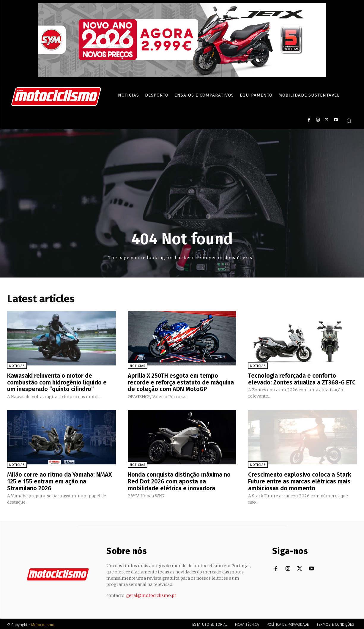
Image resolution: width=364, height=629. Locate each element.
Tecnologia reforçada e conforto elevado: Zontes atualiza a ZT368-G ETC (302, 379)
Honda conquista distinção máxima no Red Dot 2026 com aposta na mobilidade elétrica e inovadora (179, 480)
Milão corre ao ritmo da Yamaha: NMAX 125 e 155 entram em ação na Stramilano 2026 (59, 480)
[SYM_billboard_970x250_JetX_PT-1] (182, 76)
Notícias (17, 366)
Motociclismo (43, 623)
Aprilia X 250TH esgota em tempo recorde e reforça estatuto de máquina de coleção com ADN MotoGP (181, 382)
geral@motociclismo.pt (151, 594)
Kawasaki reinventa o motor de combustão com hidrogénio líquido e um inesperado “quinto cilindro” (57, 382)
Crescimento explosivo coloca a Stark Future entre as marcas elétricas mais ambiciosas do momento (300, 480)
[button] (349, 121)
